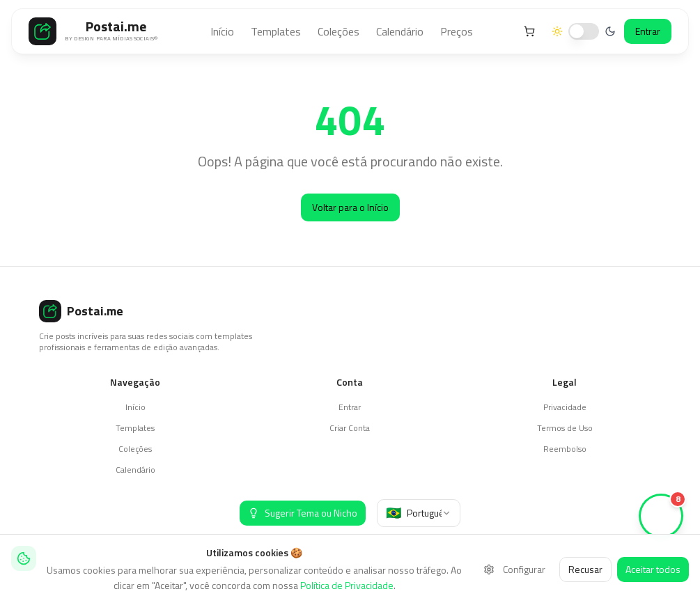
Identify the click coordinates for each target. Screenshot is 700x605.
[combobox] (419, 513)
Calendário (400, 31)
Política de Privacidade (347, 585)
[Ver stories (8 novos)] (661, 516)
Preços (457, 31)
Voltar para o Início (350, 207)
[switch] (584, 31)
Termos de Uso (565, 428)
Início (222, 31)
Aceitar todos (653, 569)
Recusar (585, 569)
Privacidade (565, 407)
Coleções (339, 31)
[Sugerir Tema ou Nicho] (303, 513)
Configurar (514, 569)
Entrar (648, 31)
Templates (276, 31)
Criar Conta (350, 428)
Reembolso (565, 449)
